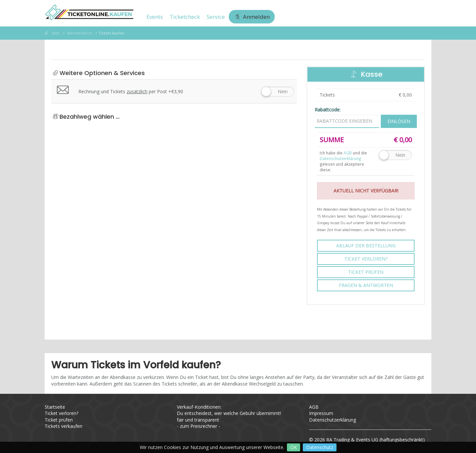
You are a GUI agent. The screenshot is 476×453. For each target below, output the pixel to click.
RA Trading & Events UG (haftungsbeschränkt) (376, 440)
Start (55, 33)
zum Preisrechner (198, 426)
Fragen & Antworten (366, 285)
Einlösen (399, 121)
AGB (314, 407)
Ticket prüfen (366, 272)
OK (294, 447)
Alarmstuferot (79, 33)
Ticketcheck (185, 17)
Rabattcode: (328, 110)
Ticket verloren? (366, 259)
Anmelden (252, 17)
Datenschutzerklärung (340, 158)
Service (216, 17)
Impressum (321, 413)
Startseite (55, 407)
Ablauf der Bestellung (366, 246)
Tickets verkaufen (63, 426)
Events (155, 17)
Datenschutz (320, 447)
